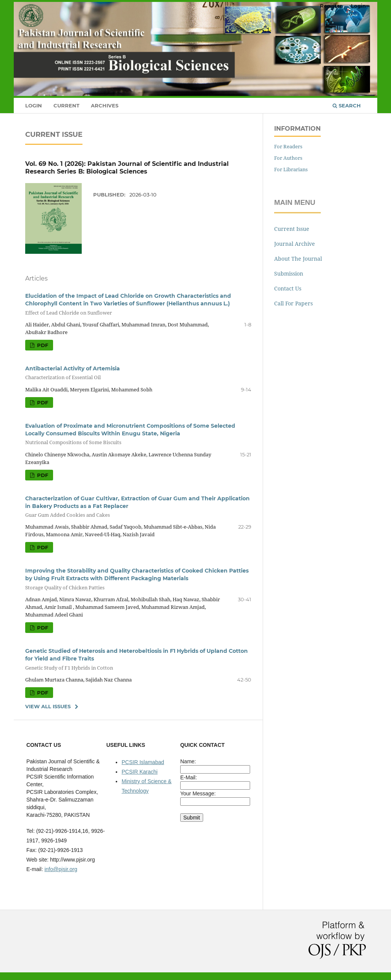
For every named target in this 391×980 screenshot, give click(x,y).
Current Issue (292, 229)
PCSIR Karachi (139, 772)
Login (34, 105)
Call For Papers (293, 303)
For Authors (288, 158)
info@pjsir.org (61, 869)
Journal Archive (295, 244)
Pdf (42, 345)
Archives (105, 105)
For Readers (288, 146)
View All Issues (48, 706)
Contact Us (288, 288)
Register (331, 6)
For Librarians (291, 169)
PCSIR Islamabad (143, 762)
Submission (289, 273)
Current (66, 105)
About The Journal (298, 259)
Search (347, 105)
